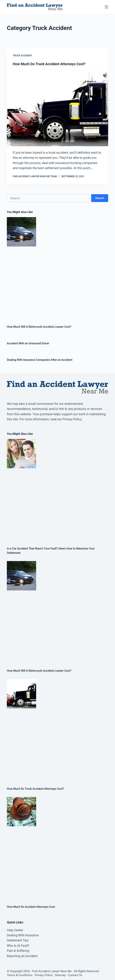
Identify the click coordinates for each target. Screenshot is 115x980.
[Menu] (106, 7)
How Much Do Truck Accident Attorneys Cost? (49, 64)
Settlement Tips (18, 940)
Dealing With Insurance (23, 935)
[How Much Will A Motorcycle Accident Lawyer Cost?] (57, 268)
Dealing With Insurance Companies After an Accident (40, 360)
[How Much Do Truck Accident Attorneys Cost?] (57, 108)
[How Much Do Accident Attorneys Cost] (57, 848)
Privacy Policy (44, 975)
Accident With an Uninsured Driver (28, 343)
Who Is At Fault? (18, 946)
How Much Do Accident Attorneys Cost (31, 907)
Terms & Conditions (20, 975)
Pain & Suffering (18, 951)
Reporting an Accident (22, 956)
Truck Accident (22, 56)
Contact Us (75, 975)
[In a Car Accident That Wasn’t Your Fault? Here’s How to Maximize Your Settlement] (57, 490)
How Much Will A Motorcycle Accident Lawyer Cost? (39, 327)
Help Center (15, 930)
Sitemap (60, 975)
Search (100, 198)
